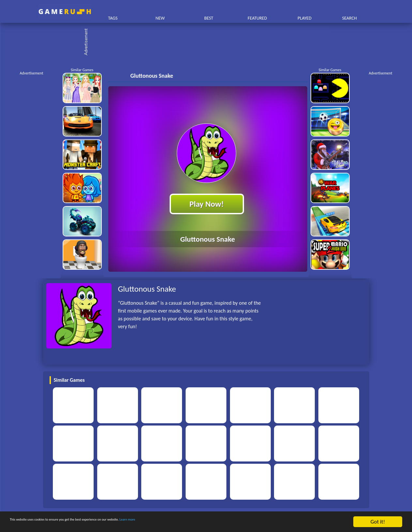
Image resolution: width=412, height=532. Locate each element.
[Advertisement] (209, 42)
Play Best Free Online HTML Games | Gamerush (65, 12)
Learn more (204, 522)
